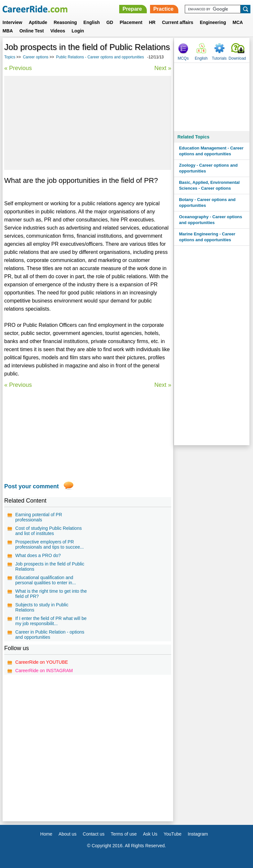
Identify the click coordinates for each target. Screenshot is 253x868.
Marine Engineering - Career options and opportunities (207, 237)
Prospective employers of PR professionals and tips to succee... (50, 544)
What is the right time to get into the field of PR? (51, 594)
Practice (163, 9)
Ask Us (150, 834)
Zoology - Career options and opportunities (208, 168)
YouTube (173, 834)
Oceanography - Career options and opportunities (210, 220)
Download (237, 58)
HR (152, 22)
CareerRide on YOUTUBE (42, 662)
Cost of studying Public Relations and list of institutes (49, 531)
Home (46, 834)
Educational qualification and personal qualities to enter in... (46, 580)
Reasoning (65, 22)
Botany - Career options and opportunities (207, 202)
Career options (36, 57)
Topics (10, 57)
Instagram (198, 834)
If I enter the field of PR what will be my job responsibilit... (51, 621)
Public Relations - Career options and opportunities (100, 57)
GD (110, 22)
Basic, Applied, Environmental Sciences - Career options (209, 185)
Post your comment (32, 486)
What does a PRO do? (38, 555)
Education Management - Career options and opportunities (211, 151)
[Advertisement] (88, 123)
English (92, 22)
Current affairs (178, 22)
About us (67, 834)
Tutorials (219, 58)
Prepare (132, 9)
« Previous (18, 68)
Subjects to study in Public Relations (42, 607)
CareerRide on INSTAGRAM (44, 671)
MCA (238, 22)
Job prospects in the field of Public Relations (50, 566)
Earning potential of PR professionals (39, 517)
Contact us (94, 834)
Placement (131, 22)
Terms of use (124, 834)
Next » (163, 68)
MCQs (183, 58)
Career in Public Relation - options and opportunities (50, 635)
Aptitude (38, 22)
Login (78, 31)
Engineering (213, 22)
